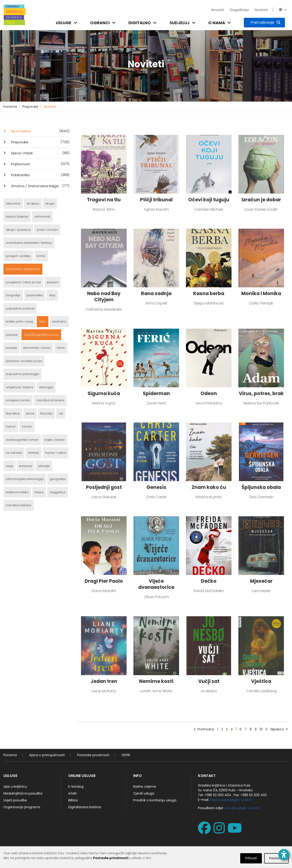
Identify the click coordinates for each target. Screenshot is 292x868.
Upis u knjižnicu (15, 787)
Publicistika (40, 175)
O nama (217, 23)
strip (52, 295)
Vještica (261, 681)
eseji (9, 466)
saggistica (57, 492)
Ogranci (100, 23)
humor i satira (56, 453)
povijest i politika (18, 256)
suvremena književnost (23, 269)
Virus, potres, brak (261, 393)
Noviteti (261, 10)
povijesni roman (18, 400)
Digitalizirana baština (85, 807)
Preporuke (30, 107)
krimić (41, 256)
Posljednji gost (104, 487)
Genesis (156, 487)
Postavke (276, 862)
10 (261, 729)
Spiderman (156, 393)
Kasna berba (209, 293)
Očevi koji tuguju (209, 200)
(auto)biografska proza (41, 335)
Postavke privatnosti (93, 755)
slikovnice (13, 203)
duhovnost (42, 216)
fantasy (34, 453)
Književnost (40, 164)
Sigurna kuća (104, 393)
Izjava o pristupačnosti (47, 755)
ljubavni (52, 282)
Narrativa (13, 413)
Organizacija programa (22, 807)
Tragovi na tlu (104, 200)
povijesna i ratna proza (23, 282)
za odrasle (14, 453)
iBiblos (73, 800)
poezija (11, 348)
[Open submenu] (76, 23)
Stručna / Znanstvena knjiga (40, 186)
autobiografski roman (22, 440)
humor (11, 426)
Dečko (209, 581)
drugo (50, 203)
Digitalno (140, 23)
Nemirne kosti (156, 681)
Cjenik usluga (144, 793)
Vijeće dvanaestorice (156, 584)
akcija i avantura (18, 230)
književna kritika (17, 492)
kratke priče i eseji (20, 321)
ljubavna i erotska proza (24, 361)
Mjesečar (261, 581)
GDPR (126, 755)
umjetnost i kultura (20, 387)
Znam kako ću (209, 487)
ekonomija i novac (37, 348)
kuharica (26, 466)
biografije (13, 295)
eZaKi (72, 793)
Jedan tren (104, 681)
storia (30, 413)
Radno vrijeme (145, 787)
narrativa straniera (50, 400)
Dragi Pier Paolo (104, 581)
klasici (39, 492)
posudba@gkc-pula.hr (242, 808)
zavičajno (59, 321)
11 (266, 729)
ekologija (46, 387)
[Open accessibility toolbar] (284, 855)
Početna (10, 107)
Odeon (209, 393)
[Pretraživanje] (264, 23)
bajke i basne (55, 440)
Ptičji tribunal (156, 200)
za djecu (33, 203)
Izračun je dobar (261, 200)
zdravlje (44, 466)
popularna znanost (20, 308)
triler (43, 321)
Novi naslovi (40, 131)
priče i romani (47, 230)
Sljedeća (279, 729)
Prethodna (204, 729)
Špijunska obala (261, 487)
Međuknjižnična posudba (23, 793)
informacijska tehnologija (25, 479)
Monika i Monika (261, 293)
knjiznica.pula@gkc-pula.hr (231, 800)
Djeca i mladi (40, 153)
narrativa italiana (19, 505)
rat (61, 413)
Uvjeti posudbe (15, 800)
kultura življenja (17, 216)
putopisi (12, 335)
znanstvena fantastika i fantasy (29, 243)
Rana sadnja (156, 293)
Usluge (64, 23)
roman (27, 426)
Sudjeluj (180, 23)
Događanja (239, 10)
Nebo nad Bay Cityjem (104, 296)
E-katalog (76, 787)
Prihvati (251, 862)
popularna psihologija (22, 374)
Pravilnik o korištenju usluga (155, 800)
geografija (58, 479)
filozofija (46, 413)
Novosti (218, 10)
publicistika (35, 295)
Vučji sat (209, 681)
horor (61, 348)
